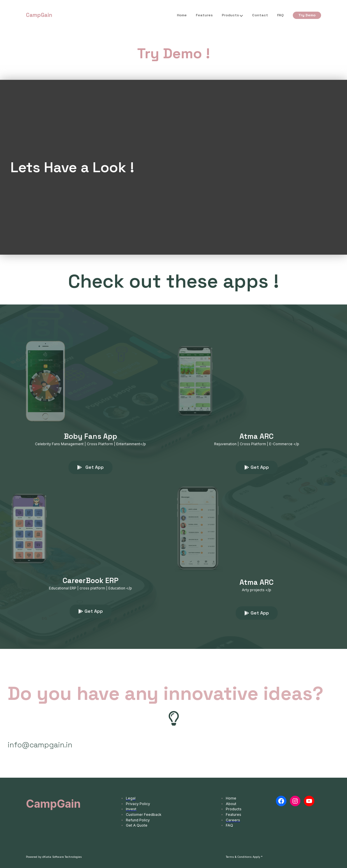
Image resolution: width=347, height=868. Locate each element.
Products (230, 15)
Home (182, 15)
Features (204, 15)
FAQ (280, 15)
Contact (260, 15)
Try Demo (307, 15)
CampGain (39, 15)
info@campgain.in (40, 745)
